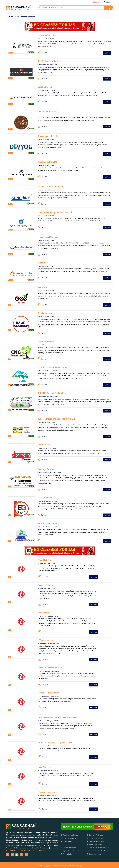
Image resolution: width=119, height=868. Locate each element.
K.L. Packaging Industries (49, 61)
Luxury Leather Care (46, 111)
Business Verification (95, 834)
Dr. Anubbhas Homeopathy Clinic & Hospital (57, 716)
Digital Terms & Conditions (72, 850)
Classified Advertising (96, 840)
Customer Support (69, 846)
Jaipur (34, 849)
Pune (28, 849)
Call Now (42, 53)
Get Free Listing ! (102, 2)
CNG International (45, 341)
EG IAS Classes (44, 496)
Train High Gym (45, 559)
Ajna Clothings (45, 766)
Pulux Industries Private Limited (51, 367)
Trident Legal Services (47, 237)
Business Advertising (69, 837)
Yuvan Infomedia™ (57, 864)
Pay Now (102, 825)
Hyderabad (34, 847)
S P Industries (44, 444)
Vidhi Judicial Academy (48, 522)
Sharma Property (46, 584)
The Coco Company (47, 791)
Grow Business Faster (96, 837)
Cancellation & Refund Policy (98, 850)
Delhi (16, 847)
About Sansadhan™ (95, 843)
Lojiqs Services (44, 87)
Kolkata (9, 849)
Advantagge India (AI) (47, 162)
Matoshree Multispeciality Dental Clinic (55, 741)
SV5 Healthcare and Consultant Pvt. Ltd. (55, 418)
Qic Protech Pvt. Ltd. (46, 35)
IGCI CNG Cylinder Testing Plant (51, 392)
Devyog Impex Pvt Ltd (47, 136)
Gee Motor (42, 287)
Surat (23, 849)
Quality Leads (67, 840)
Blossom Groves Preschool (50, 666)
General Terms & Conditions (98, 846)
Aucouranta (43, 262)
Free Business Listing (70, 834)
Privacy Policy (67, 853)
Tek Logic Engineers (46, 468)
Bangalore (24, 847)
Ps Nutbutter (44, 611)
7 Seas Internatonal (47, 639)
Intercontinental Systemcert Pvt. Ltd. (53, 212)
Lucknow (41, 849)
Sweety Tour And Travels (49, 691)
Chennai (54, 847)
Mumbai (9, 847)
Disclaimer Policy (94, 853)
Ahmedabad (44, 847)
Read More (106, 53)
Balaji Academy (44, 313)
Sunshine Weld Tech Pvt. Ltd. (50, 186)
